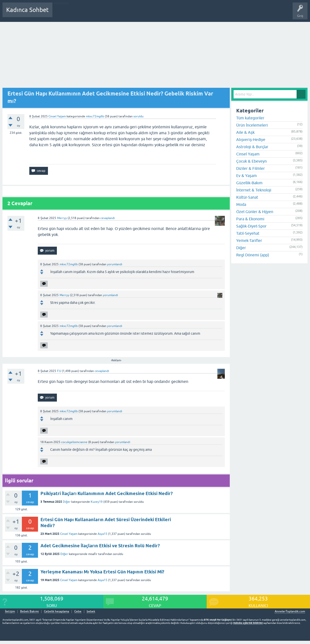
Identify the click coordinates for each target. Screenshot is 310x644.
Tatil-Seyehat (248, 233)
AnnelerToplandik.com (290, 611)
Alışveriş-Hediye (251, 139)
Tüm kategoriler (250, 118)
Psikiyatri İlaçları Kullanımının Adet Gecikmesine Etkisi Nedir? (107, 493)
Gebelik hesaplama (57, 612)
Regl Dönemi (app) (253, 255)
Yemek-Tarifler (249, 240)
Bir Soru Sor (148, 13)
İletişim (10, 612)
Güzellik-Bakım (249, 183)
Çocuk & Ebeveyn (252, 161)
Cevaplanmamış (83, 13)
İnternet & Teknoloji (254, 190)
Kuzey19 (97, 502)
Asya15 (102, 534)
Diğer (67, 502)
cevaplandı (108, 218)
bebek (91, 612)
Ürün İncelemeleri (252, 125)
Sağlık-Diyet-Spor (251, 226)
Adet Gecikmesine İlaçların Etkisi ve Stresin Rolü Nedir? (100, 546)
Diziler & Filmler (251, 168)
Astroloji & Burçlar (252, 147)
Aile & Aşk (245, 132)
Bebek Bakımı (203, 13)
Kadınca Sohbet (27, 10)
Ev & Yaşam (247, 176)
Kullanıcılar (128, 13)
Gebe (78, 612)
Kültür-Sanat (247, 197)
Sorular (61, 13)
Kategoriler (107, 13)
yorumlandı (115, 264)
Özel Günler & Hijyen (255, 212)
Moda (241, 204)
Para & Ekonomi (250, 219)
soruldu (138, 116)
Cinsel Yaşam (57, 116)
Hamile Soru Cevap (175, 13)
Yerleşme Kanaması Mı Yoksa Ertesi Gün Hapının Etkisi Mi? (102, 572)
